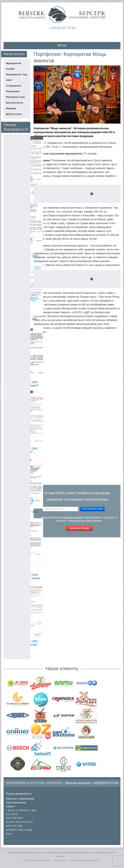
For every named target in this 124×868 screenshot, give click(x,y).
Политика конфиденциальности (83, 860)
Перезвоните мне (92, 509)
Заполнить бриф (79, 528)
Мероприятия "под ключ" (16, 77)
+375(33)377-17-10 (62, 28)
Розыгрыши (13, 91)
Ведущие (11, 108)
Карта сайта (60, 860)
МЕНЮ (62, 46)
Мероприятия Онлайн (14, 66)
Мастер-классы (15, 103)
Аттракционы (13, 86)
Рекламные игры (15, 97)
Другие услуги (14, 114)
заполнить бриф (72, 517)
